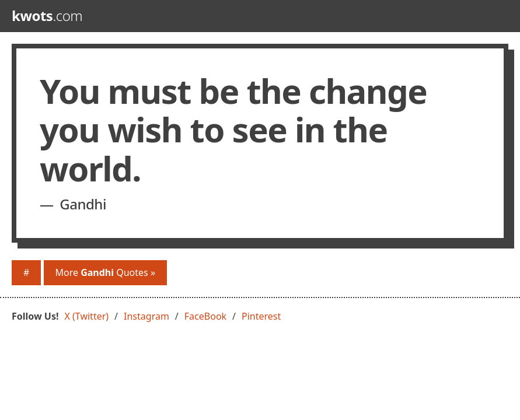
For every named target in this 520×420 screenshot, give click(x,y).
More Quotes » (106, 272)
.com (47, 15)
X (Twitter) (87, 316)
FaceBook (205, 316)
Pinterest (261, 316)
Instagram (146, 316)
